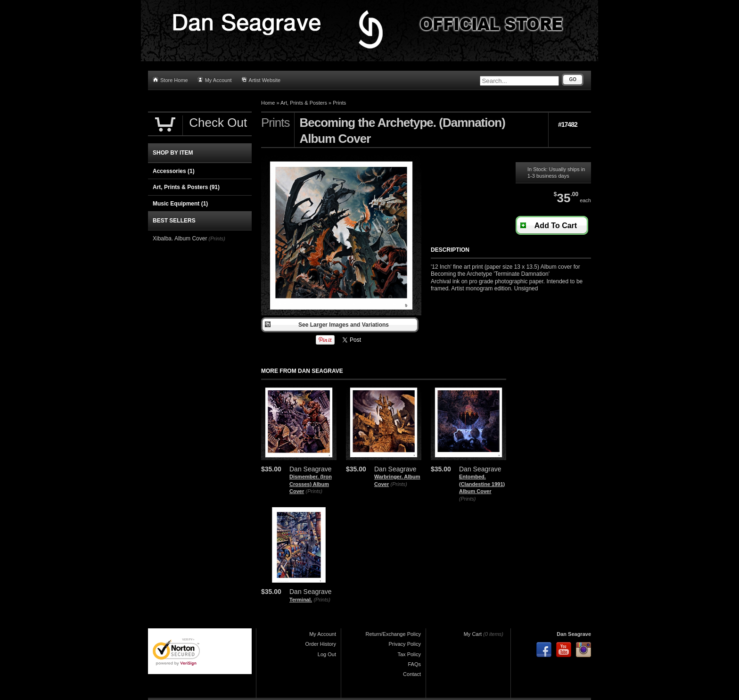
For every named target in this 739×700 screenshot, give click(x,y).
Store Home (170, 80)
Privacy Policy (405, 644)
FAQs (414, 664)
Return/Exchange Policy (393, 634)
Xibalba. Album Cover (180, 239)
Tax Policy (409, 654)
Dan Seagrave (574, 634)
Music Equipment (180, 204)
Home (268, 103)
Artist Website (261, 80)
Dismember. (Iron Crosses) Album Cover (311, 484)
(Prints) (314, 491)
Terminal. (301, 600)
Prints (339, 103)
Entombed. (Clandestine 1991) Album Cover (482, 484)
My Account (215, 80)
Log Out (327, 654)
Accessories (174, 171)
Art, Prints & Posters (304, 103)
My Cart (473, 634)
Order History (321, 644)
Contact (412, 674)
